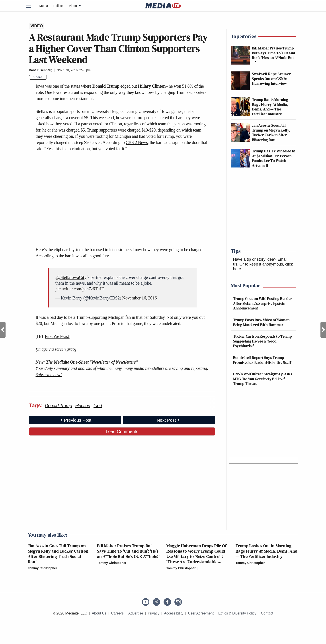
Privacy (154, 613)
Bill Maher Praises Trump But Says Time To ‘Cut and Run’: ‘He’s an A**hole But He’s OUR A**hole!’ (128, 551)
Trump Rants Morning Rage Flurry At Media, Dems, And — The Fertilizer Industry (270, 107)
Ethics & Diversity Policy (237, 613)
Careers (117, 613)
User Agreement (201, 613)
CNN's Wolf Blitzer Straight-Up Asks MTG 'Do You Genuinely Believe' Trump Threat (263, 379)
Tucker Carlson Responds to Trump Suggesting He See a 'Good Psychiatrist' (263, 341)
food (98, 406)
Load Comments (122, 431)
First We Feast (57, 336)
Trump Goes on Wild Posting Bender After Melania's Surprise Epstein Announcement (263, 303)
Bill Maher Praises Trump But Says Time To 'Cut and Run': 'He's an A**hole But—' (274, 55)
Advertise (136, 613)
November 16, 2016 (139, 298)
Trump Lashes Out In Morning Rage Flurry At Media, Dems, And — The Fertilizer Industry (266, 551)
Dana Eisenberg (41, 70)
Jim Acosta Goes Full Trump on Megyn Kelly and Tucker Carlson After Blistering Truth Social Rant (58, 554)
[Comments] (49, 77)
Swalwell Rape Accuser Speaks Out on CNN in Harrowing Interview (271, 79)
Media (44, 6)
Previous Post (3, 330)
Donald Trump (59, 406)
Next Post (323, 330)
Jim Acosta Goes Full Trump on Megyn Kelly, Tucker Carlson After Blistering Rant (271, 132)
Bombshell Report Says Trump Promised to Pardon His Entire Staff (262, 360)
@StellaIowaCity (71, 277)
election (83, 406)
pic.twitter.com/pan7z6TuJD (80, 289)
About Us (99, 613)
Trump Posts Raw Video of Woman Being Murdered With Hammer (261, 322)
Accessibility (174, 613)
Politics (59, 6)
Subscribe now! (49, 374)
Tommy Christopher (43, 568)
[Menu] (31, 6)
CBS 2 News (137, 142)
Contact (267, 613)
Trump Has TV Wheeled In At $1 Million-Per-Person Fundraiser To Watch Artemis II (274, 158)
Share (38, 77)
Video (75, 6)
